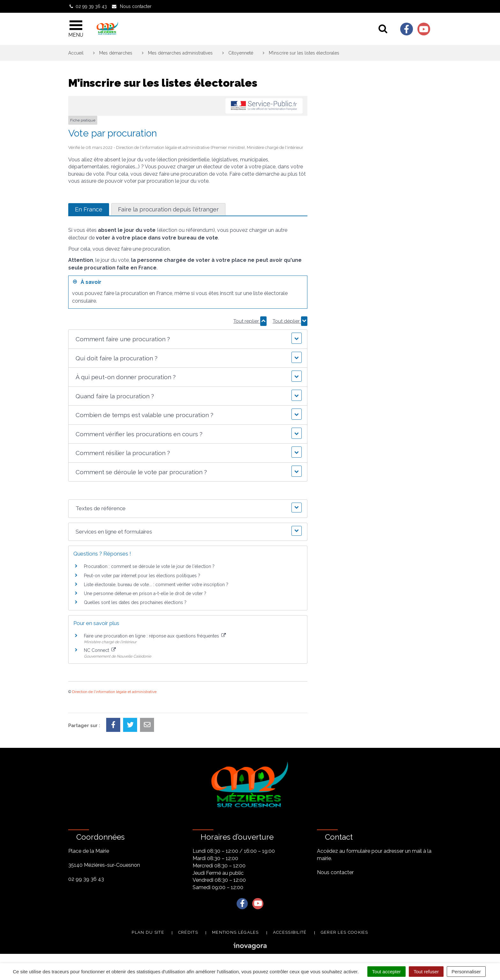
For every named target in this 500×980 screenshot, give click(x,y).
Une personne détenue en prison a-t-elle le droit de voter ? (145, 593)
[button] (188, 339)
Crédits (188, 932)
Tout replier (250, 321)
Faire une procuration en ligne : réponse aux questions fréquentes (155, 636)
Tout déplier (290, 321)
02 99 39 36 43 (86, 879)
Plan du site (148, 932)
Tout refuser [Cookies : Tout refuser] (426, 972)
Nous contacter (335, 872)
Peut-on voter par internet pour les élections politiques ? (142, 576)
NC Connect (100, 650)
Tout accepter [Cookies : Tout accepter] (386, 972)
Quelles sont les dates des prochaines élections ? (135, 602)
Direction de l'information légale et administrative (114, 692)
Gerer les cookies (345, 932)
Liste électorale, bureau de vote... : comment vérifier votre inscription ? (156, 585)
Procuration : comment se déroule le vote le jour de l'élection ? (149, 566)
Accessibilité (290, 932)
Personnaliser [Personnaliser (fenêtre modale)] (466, 972)
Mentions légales (235, 932)
